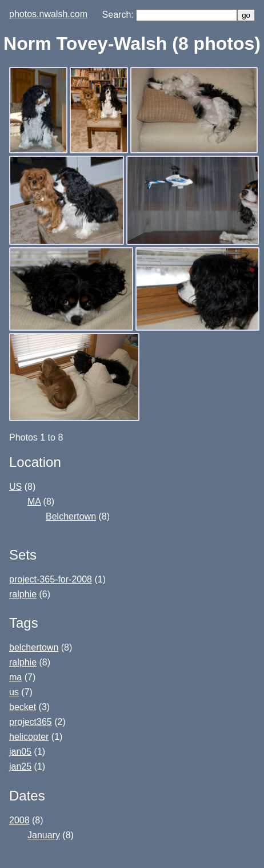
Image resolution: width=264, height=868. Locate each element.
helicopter (29, 737)
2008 (19, 820)
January (44, 835)
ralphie (23, 594)
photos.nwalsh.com (48, 14)
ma (15, 677)
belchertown (34, 647)
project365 (31, 722)
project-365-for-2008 (51, 579)
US (15, 487)
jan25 (20, 766)
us (14, 692)
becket (23, 707)
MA (34, 502)
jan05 (20, 752)
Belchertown (71, 516)
